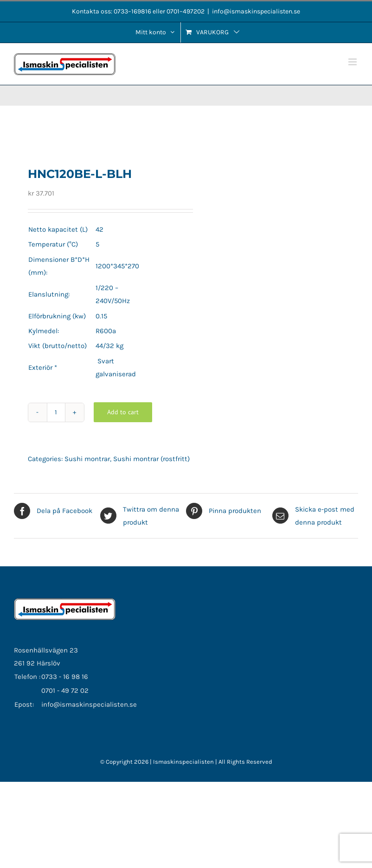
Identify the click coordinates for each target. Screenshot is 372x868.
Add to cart (123, 412)
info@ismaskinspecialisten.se (256, 11)
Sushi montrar (87, 459)
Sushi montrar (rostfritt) (151, 459)
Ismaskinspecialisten (184, 762)
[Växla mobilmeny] (353, 62)
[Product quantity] (56, 412)
